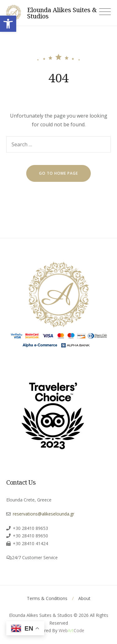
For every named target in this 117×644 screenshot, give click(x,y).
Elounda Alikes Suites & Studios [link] (62, 13)
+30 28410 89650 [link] (30, 536)
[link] (8, 24)
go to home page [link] (58, 173)
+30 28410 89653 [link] (30, 528)
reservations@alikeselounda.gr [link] (44, 514)
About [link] (84, 598)
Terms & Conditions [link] (47, 598)
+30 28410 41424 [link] (30, 543)
